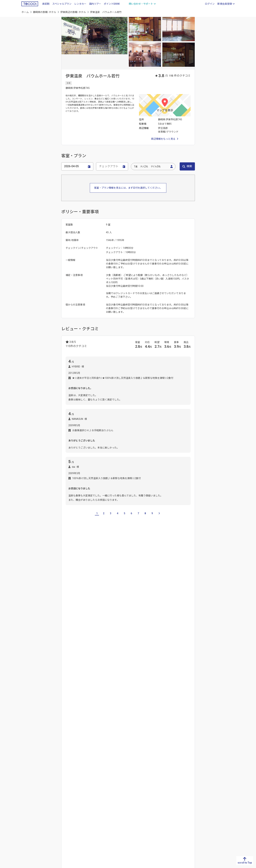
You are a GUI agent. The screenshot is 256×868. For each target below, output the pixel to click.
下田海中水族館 (147, 691)
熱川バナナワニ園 (117, 708)
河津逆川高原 (87, 613)
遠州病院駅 (157, 636)
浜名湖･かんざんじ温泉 (149, 730)
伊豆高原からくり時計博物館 (119, 691)
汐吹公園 (115, 699)
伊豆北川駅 (139, 644)
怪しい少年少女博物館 (78, 699)
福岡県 (25, 789)
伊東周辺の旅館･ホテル (73, 12)
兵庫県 (105, 806)
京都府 (105, 795)
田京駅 (150, 652)
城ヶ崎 (94, 605)
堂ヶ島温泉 (71, 738)
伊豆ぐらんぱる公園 (166, 683)
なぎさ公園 (71, 683)
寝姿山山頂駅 (84, 636)
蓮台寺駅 (100, 636)
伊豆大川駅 (155, 644)
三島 (123, 613)
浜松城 (134, 708)
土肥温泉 (180, 730)
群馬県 (185, 800)
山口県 (78, 811)
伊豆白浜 (176, 605)
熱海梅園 (82, 708)
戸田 (168, 730)
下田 (187, 605)
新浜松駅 (114, 636)
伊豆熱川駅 (123, 644)
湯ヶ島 (111, 738)
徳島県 (52, 789)
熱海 (114, 730)
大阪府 (105, 800)
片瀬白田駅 (106, 644)
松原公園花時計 (149, 699)
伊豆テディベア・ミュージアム (82, 691)
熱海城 (69, 708)
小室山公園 (130, 699)
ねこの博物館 (89, 683)
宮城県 (212, 806)
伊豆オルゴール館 (141, 683)
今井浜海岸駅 (73, 644)
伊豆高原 (70, 605)
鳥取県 (78, 789)
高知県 (52, 806)
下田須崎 (70, 613)
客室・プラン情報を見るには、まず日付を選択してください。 (128, 188)
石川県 (158, 800)
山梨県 (158, 811)
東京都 (185, 817)
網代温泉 (79, 730)
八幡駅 (171, 636)
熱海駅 (92, 661)
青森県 (212, 795)
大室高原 (107, 605)
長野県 (158, 817)
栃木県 (185, 795)
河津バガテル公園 (170, 691)
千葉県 (185, 811)
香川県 (52, 795)
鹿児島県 (26, 823)
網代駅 (177, 652)
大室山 (165, 699)
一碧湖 (83, 605)
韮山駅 (69, 661)
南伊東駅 (112, 652)
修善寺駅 (137, 652)
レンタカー (80, 4)
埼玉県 (185, 806)
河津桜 (187, 691)
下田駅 (69, 636)
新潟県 (158, 789)
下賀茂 (122, 738)
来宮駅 (80, 661)
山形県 (212, 817)
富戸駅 (88, 652)
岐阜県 (65, 582)
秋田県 (212, 811)
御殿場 (133, 605)
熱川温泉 (102, 730)
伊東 (68, 730)
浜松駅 (127, 636)
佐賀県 (25, 795)
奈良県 (105, 811)
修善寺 (99, 738)
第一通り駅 (141, 636)
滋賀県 (105, 789)
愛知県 (76, 582)
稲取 (91, 730)
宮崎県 (25, 817)
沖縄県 (25, 828)
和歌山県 (106, 817)
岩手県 (212, 800)
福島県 (212, 823)
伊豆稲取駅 (90, 644)
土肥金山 (178, 699)
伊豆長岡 (87, 738)
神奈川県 (186, 823)
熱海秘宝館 (97, 708)
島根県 (78, 795)
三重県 (88, 582)
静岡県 (132, 795)
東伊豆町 (121, 605)
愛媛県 (52, 800)
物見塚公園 (148, 708)
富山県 (158, 795)
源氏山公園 (100, 699)
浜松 (164, 605)
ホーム (25, 12)
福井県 (158, 806)
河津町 (102, 613)
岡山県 (78, 800)
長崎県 (25, 800)
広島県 (78, 806)
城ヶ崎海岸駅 (73, 652)
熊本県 (25, 806)
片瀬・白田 (126, 730)
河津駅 (182, 636)
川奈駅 (99, 652)
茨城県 (185, 789)
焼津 (155, 605)
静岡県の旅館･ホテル (45, 12)
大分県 (25, 811)
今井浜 (113, 613)
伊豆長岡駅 (164, 652)
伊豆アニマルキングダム (114, 683)
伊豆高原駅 (172, 644)
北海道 (212, 789)
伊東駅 (124, 652)
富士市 (145, 605)
